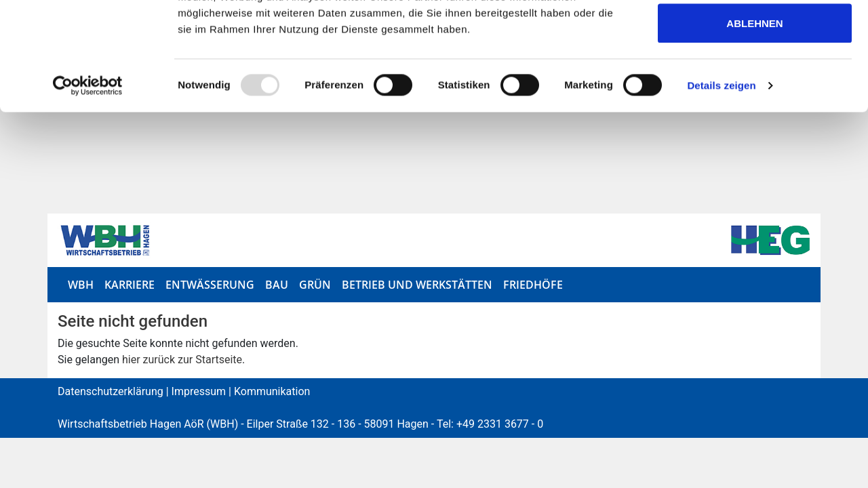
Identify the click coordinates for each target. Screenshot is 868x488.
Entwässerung (210, 283)
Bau (277, 283)
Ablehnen (754, 124)
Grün (315, 283)
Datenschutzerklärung (111, 390)
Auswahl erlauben (754, 80)
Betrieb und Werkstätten (417, 283)
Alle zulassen (755, 36)
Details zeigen (721, 187)
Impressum (199, 390)
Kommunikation (272, 390)
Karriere (130, 283)
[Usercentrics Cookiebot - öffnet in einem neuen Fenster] (88, 187)
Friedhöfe (533, 283)
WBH (81, 283)
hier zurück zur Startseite (182, 358)
